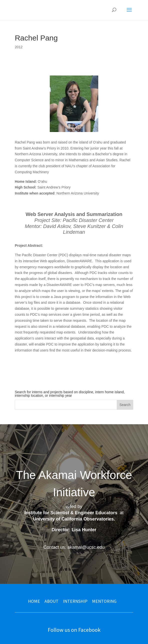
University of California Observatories (73, 519)
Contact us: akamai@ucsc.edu (74, 547)
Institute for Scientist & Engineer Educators (71, 513)
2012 (19, 47)
